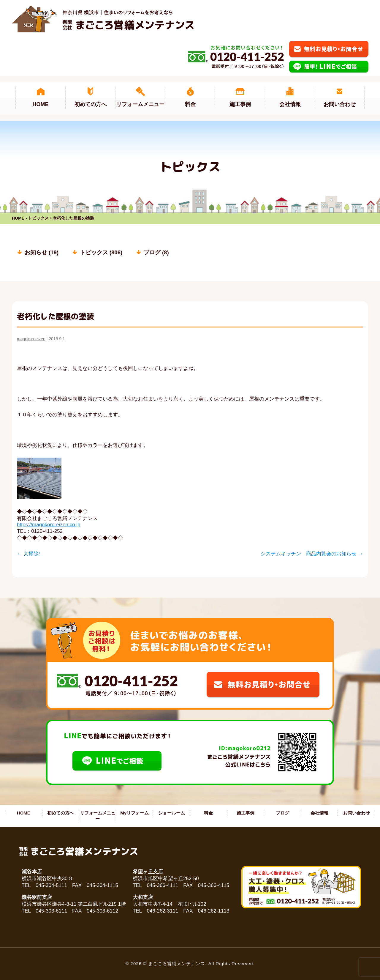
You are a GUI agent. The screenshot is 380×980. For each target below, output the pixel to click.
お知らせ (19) (42, 252)
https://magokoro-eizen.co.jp (49, 525)
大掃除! (28, 554)
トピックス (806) (101, 252)
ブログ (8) (156, 252)
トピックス (38, 218)
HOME (18, 218)
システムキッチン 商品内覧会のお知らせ (312, 554)
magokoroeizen (31, 339)
